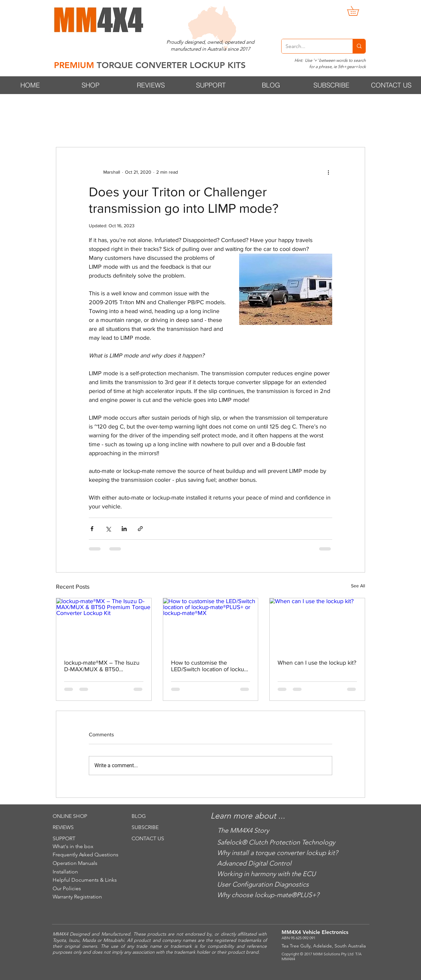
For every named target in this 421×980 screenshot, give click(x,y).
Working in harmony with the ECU (266, 874)
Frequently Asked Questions (86, 855)
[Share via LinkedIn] (124, 529)
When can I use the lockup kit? (317, 663)
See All (358, 586)
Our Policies (67, 888)
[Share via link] (140, 529)
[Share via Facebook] (92, 529)
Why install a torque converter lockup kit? (277, 853)
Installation (65, 872)
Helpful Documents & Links (85, 880)
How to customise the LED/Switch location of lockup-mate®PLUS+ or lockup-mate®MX (210, 666)
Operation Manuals (75, 863)
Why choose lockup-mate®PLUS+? (268, 895)
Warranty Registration (77, 897)
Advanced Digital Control (254, 863)
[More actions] (328, 172)
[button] (358, 11)
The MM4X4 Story (243, 830)
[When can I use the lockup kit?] (317, 625)
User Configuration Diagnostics (263, 884)
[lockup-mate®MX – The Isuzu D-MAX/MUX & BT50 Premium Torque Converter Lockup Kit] (104, 625)
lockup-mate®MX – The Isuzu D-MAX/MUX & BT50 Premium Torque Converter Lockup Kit (102, 666)
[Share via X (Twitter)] (108, 529)
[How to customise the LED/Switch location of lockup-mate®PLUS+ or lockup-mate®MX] (211, 625)
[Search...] (312, 46)
